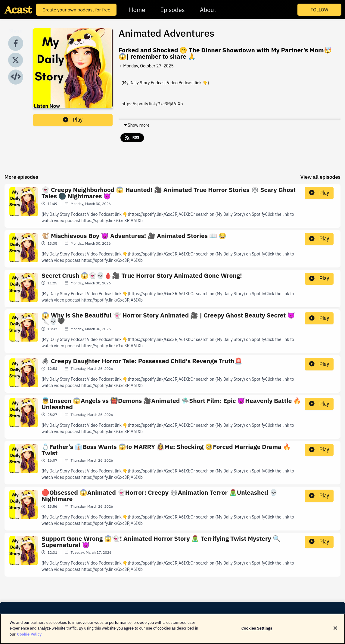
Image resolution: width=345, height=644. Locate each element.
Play (73, 120)
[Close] (335, 633)
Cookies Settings (257, 633)
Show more (137, 125)
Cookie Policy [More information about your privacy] (29, 639)
